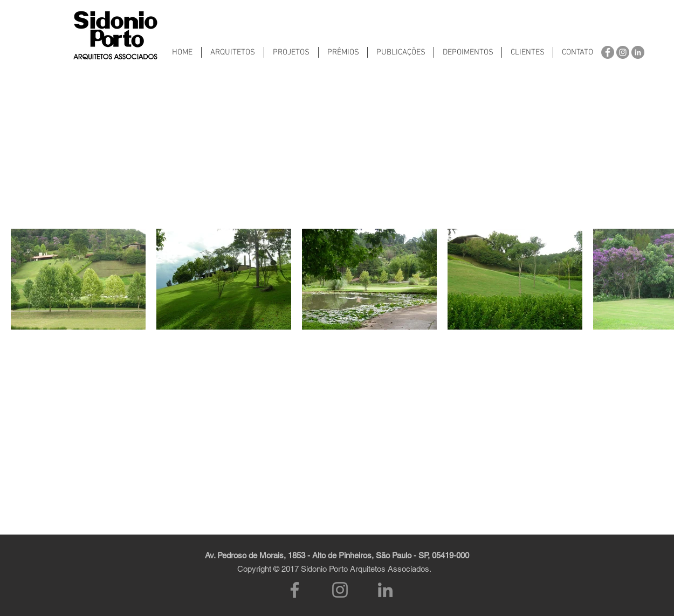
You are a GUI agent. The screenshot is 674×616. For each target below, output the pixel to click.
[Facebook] (295, 590)
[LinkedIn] (385, 590)
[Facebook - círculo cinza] (608, 52)
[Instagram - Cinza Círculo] (623, 52)
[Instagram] (340, 590)
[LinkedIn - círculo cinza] (638, 52)
